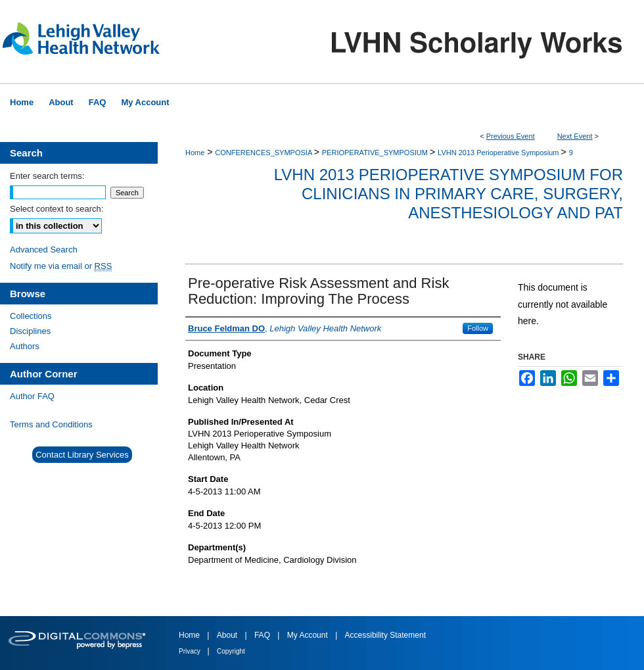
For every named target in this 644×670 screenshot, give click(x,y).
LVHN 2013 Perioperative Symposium (499, 153)
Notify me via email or (61, 266)
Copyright (231, 651)
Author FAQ (32, 396)
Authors (25, 346)
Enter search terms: (47, 176)
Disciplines (30, 331)
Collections (31, 316)
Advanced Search (44, 250)
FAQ (263, 635)
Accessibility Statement (385, 635)
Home (195, 153)
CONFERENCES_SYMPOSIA (264, 153)
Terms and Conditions (51, 424)
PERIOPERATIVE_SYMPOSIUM (376, 153)
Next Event (575, 136)
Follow (478, 328)
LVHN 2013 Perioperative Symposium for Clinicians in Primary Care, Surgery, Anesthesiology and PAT (448, 194)
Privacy (191, 651)
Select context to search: (57, 209)
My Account (309, 635)
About (228, 635)
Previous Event (511, 136)
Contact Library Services (82, 455)
